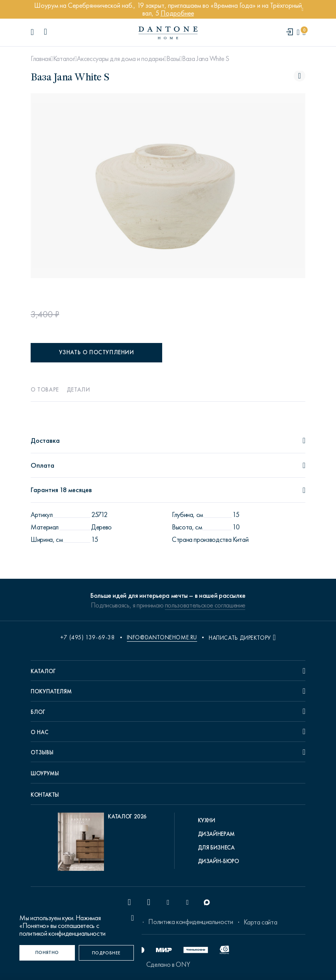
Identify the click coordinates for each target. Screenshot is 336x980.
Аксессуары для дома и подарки (120, 59)
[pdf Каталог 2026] (102, 844)
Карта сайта (260, 922)
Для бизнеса (216, 848)
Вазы (173, 59)
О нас (40, 732)
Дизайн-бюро (218, 861)
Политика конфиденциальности (191, 922)
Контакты (45, 795)
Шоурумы (45, 773)
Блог (38, 712)
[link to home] (168, 33)
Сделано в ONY (168, 964)
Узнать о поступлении (97, 352)
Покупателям (51, 691)
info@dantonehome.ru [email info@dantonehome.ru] (162, 637)
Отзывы (42, 752)
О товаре (45, 390)
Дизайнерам (216, 834)
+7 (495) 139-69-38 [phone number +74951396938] (88, 637)
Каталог (64, 59)
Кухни (207, 820)
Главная (41, 59)
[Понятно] (47, 953)
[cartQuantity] (304, 32)
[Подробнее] (107, 953)
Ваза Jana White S (206, 59)
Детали (79, 390)
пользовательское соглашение (205, 605)
